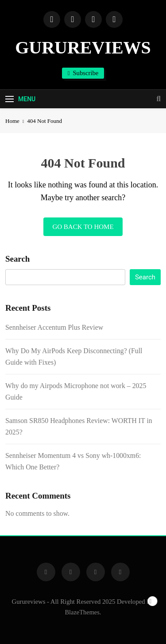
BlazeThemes (82, 612)
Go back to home (83, 227)
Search (17, 259)
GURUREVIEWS (83, 48)
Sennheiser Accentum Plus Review (54, 327)
